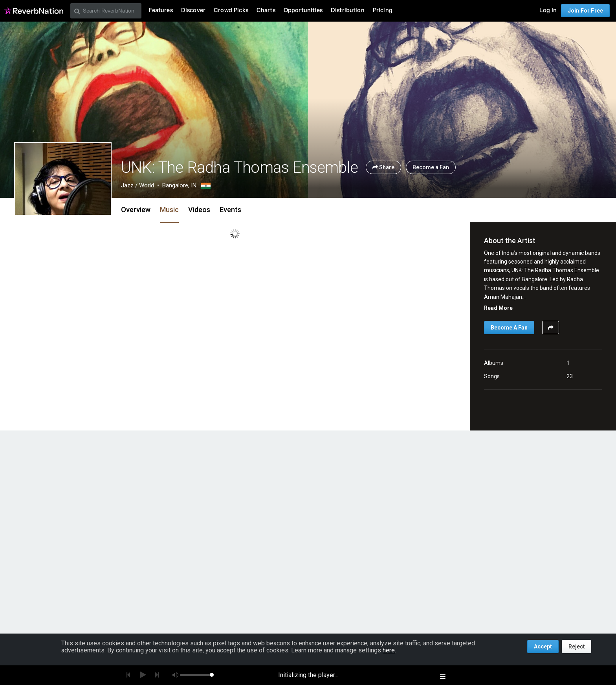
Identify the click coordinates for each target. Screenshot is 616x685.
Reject (577, 647)
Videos (199, 210)
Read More (498, 308)
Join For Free (585, 11)
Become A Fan (509, 328)
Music (169, 210)
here (389, 650)
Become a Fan (431, 167)
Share (383, 167)
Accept (543, 647)
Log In (548, 10)
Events (230, 210)
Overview (136, 210)
